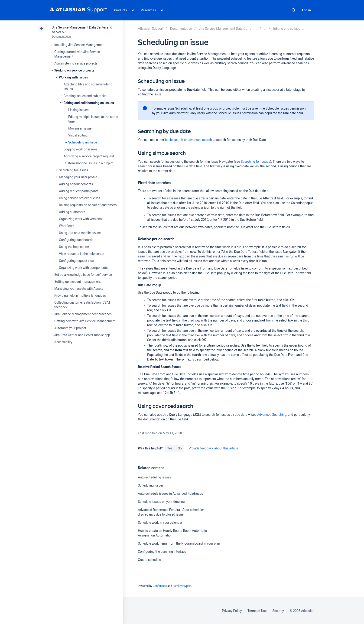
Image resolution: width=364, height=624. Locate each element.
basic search (174, 140)
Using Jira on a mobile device (80, 233)
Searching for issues (73, 170)
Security (278, 611)
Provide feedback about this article (213, 448)
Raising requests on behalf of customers (88, 205)
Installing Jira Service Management (79, 45)
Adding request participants (79, 191)
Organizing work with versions (80, 219)
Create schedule (149, 560)
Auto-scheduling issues (154, 477)
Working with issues (73, 77)
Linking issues (78, 110)
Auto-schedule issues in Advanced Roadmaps (170, 494)
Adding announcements (76, 184)
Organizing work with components (83, 268)
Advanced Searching (272, 415)
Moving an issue (80, 128)
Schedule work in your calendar (160, 523)
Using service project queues (80, 198)
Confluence (160, 586)
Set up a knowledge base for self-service (83, 275)
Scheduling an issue (83, 142)
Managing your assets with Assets (79, 289)
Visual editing (78, 135)
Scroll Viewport (182, 586)
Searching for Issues (255, 162)
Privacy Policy (232, 611)
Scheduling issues (151, 485)
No (180, 448)
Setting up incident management (78, 282)
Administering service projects (76, 63)
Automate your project (70, 328)
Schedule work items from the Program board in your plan (179, 543)
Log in (306, 10)
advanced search (200, 140)
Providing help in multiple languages (80, 296)
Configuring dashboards (76, 240)
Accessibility (63, 342)
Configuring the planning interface (162, 552)
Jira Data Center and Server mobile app (82, 335)
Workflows (67, 226)
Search (294, 10)
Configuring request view (77, 261)
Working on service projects (74, 70)
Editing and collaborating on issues (89, 103)
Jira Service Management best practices (83, 314)
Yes (170, 448)
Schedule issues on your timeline (161, 502)
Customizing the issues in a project (89, 163)
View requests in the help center (82, 254)
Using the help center (74, 247)
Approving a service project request (89, 156)
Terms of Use (257, 611)
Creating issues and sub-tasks (85, 96)
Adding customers (72, 212)
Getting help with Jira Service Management (85, 321)
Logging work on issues (80, 149)
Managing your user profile (78, 177)
